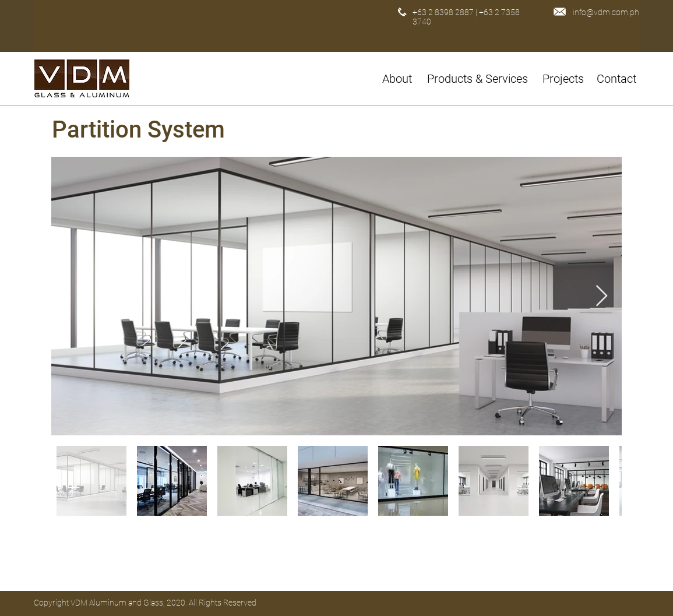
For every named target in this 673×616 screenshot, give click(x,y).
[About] (399, 79)
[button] (479, 79)
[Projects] (564, 79)
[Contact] (618, 79)
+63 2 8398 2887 (443, 12)
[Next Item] (602, 296)
